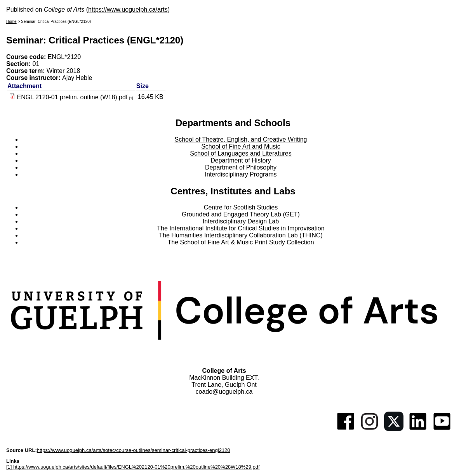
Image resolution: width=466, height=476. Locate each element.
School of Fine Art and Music (241, 146)
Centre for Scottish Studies (241, 207)
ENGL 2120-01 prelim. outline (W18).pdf (72, 97)
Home (11, 22)
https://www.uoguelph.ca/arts (128, 10)
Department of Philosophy (241, 167)
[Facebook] (346, 429)
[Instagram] (370, 429)
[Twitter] (394, 429)
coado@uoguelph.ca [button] (224, 392)
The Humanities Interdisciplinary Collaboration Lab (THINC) (241, 235)
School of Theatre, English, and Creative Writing (241, 139)
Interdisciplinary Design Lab (241, 221)
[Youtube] (442, 429)
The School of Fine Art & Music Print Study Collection (241, 242)
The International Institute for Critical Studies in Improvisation (241, 228)
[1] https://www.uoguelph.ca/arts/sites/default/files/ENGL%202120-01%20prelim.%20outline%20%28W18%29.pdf (133, 467)
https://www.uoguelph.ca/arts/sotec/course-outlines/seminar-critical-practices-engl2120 (134, 450)
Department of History (241, 160)
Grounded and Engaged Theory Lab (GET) (241, 214)
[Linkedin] (418, 429)
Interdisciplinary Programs (241, 174)
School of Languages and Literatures (241, 153)
